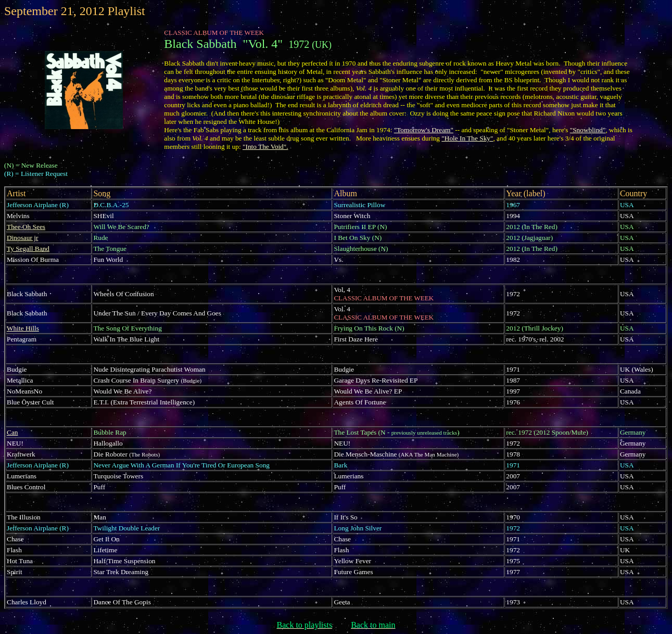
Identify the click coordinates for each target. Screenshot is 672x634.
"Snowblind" (588, 130)
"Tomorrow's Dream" (424, 130)
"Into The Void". (265, 147)
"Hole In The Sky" (467, 138)
